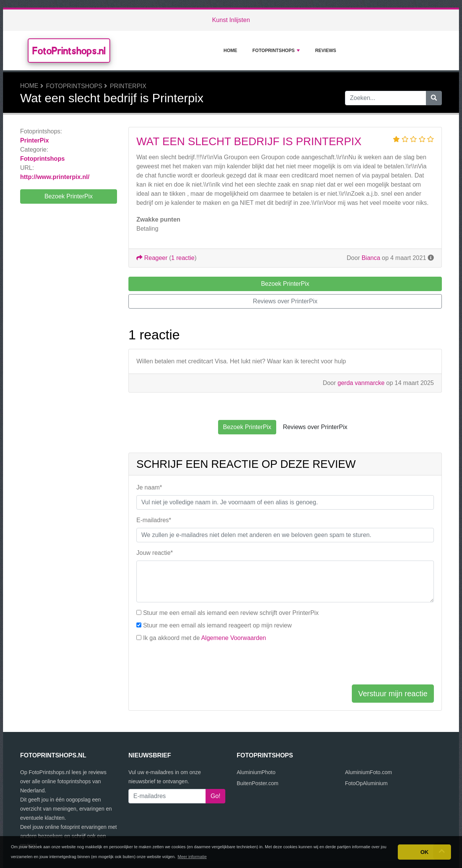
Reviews (325, 51)
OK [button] (424, 852)
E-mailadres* (154, 520)
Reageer (152, 258)
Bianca (371, 258)
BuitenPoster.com (258, 783)
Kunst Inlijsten (231, 20)
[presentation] (194, 664)
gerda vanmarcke (361, 383)
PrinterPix (128, 86)
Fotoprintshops (276, 51)
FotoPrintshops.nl (69, 51)
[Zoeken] (434, 98)
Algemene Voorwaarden (233, 638)
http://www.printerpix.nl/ (55, 177)
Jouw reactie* (155, 553)
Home (230, 51)
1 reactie (183, 258)
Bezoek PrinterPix (69, 196)
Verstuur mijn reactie (393, 694)
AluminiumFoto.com (369, 772)
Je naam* (149, 487)
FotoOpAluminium (366, 783)
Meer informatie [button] (192, 857)
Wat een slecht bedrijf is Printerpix (249, 141)
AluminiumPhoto (256, 772)
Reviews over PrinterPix (285, 301)
